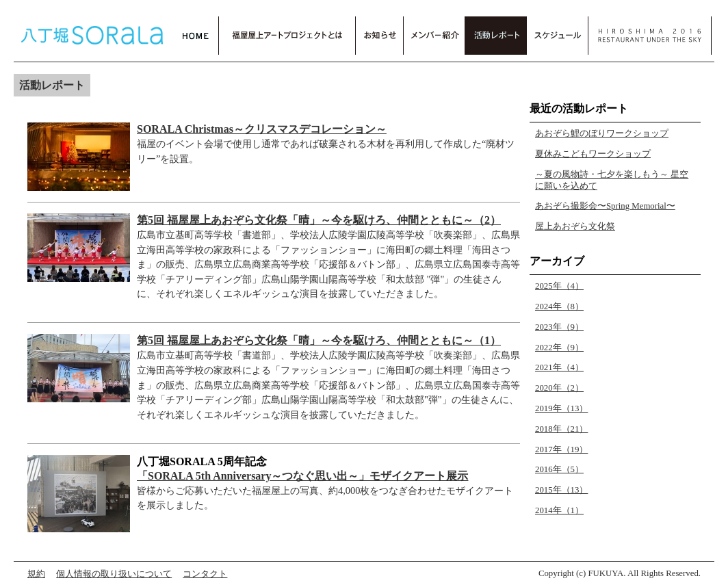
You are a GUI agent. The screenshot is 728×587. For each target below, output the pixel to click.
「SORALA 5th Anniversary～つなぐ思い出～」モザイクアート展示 (302, 476)
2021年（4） (559, 367)
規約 (36, 574)
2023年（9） (559, 327)
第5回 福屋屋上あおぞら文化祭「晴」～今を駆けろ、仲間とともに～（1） (319, 340)
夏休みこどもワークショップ (593, 154)
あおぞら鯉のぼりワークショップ (602, 133)
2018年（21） (561, 429)
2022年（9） (559, 348)
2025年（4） (559, 286)
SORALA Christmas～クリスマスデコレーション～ (262, 129)
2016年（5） (559, 469)
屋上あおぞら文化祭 (575, 226)
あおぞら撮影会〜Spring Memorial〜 (605, 206)
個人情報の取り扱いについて (114, 574)
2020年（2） (559, 388)
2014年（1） (559, 510)
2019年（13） (561, 408)
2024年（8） (559, 306)
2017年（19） (561, 449)
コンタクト (205, 574)
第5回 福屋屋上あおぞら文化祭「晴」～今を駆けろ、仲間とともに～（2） (319, 220)
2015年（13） (561, 490)
